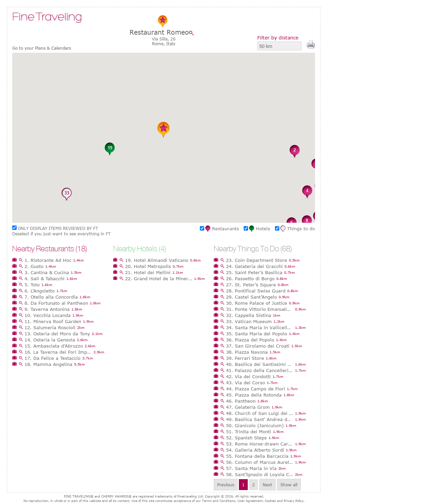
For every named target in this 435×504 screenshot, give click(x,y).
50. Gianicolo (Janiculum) (255, 425)
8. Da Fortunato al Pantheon (56, 303)
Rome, (159, 44)
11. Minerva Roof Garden (53, 321)
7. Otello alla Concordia (51, 297)
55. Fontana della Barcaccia (257, 456)
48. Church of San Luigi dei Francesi (260, 413)
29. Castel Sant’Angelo (251, 297)
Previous (226, 485)
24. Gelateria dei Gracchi (254, 266)
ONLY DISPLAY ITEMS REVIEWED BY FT (58, 228)
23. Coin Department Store (257, 260)
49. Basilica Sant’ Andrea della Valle (260, 419)
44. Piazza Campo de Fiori (256, 389)
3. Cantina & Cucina (47, 272)
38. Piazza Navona (247, 352)
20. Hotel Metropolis (148, 266)
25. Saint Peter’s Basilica (254, 272)
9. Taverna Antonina (47, 309)
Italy (171, 44)
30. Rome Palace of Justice (257, 303)
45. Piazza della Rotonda (254, 395)
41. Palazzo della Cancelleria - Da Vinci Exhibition (260, 370)
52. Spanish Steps (246, 438)
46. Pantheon (241, 401)
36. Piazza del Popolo (250, 340)
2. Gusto (34, 266)
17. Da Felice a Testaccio (53, 358)
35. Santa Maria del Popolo (257, 334)
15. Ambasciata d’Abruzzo (54, 346)
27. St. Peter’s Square (251, 285)
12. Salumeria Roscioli (50, 327)
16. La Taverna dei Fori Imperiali (58, 352)
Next (267, 485)
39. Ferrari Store (245, 358)
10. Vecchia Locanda (48, 315)
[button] (295, 152)
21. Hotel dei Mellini (148, 272)
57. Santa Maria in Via (251, 468)
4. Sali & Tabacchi (45, 279)
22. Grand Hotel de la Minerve (159, 279)
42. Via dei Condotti (248, 376)
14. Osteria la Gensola (50, 340)
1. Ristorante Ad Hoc (48, 260)
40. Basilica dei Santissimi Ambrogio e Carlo (260, 364)
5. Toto (32, 285)
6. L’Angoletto (40, 291)
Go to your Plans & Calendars (42, 48)
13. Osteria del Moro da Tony (57, 334)
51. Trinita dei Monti (249, 432)
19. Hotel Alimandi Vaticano (157, 260)
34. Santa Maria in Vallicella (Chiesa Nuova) (260, 327)
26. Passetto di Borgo (250, 279)
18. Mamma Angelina (48, 364)
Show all (289, 485)
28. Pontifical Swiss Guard (256, 291)
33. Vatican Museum (249, 321)
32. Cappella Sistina (249, 315)
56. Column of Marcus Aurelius (260, 462)
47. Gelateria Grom (248, 407)
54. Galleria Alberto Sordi (255, 450)
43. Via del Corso (246, 383)
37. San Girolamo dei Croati (258, 346)
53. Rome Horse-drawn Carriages (260, 444)
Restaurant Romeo (159, 32)
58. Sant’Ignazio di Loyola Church (260, 474)
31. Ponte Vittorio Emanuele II (260, 309)
